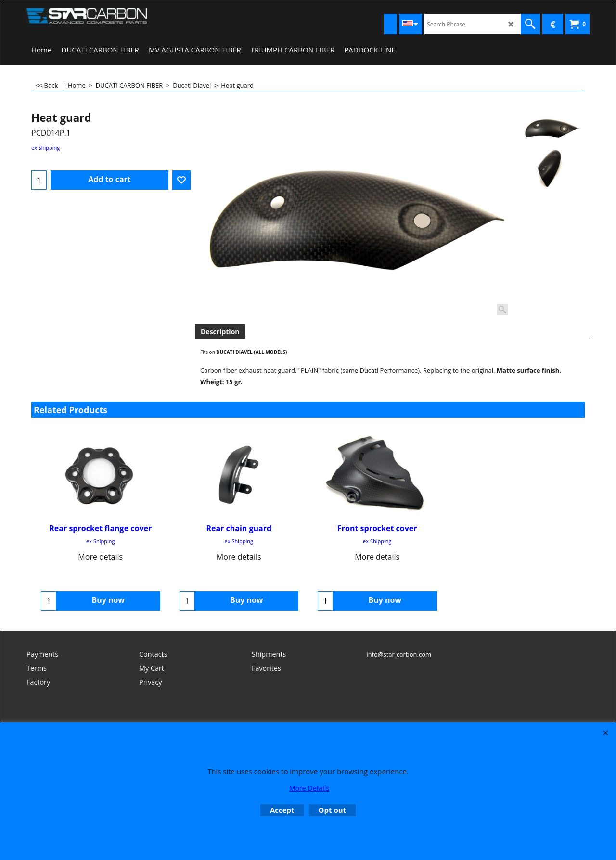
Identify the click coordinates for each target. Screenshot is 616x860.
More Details (309, 788)
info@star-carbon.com (399, 654)
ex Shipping (45, 148)
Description (220, 332)
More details (100, 557)
